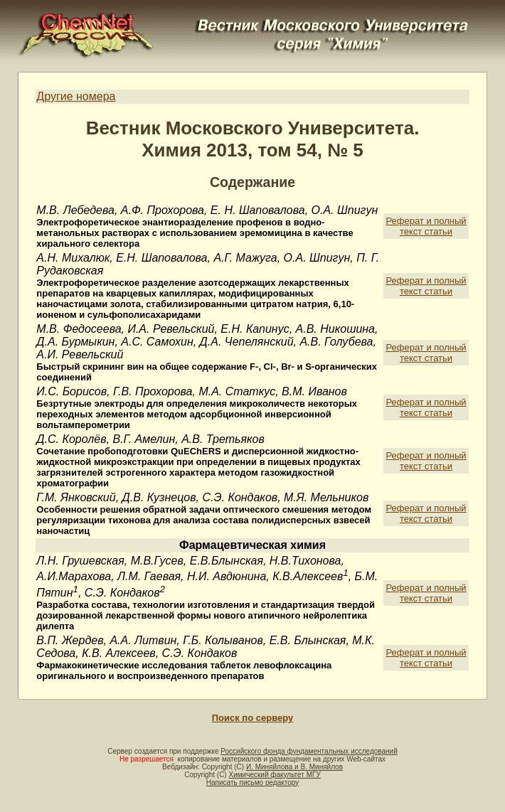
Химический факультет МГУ (274, 775)
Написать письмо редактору (253, 782)
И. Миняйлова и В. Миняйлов (294, 767)
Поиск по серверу (253, 718)
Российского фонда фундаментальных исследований (309, 751)
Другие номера (76, 96)
